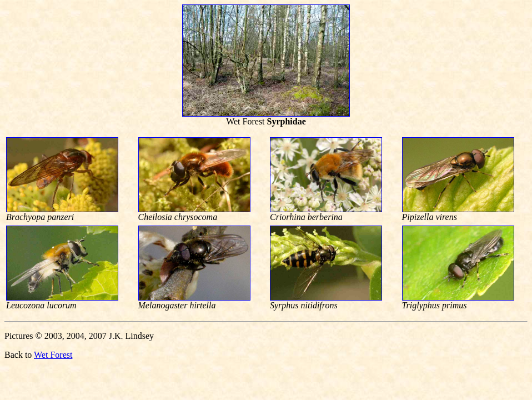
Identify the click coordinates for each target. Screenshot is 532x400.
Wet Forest (53, 355)
